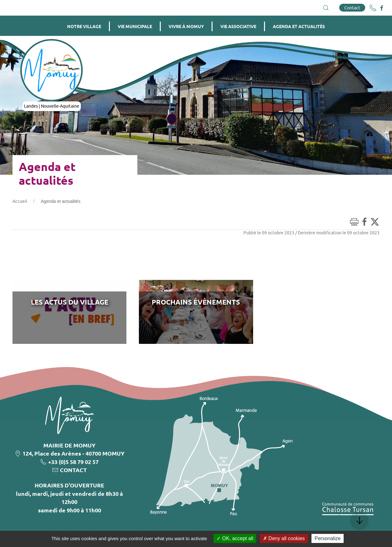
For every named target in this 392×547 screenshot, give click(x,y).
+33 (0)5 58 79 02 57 (73, 462)
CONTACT (73, 470)
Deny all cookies (284, 538)
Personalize (328, 538)
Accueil (20, 201)
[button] (326, 8)
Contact (352, 8)
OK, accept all (235, 538)
